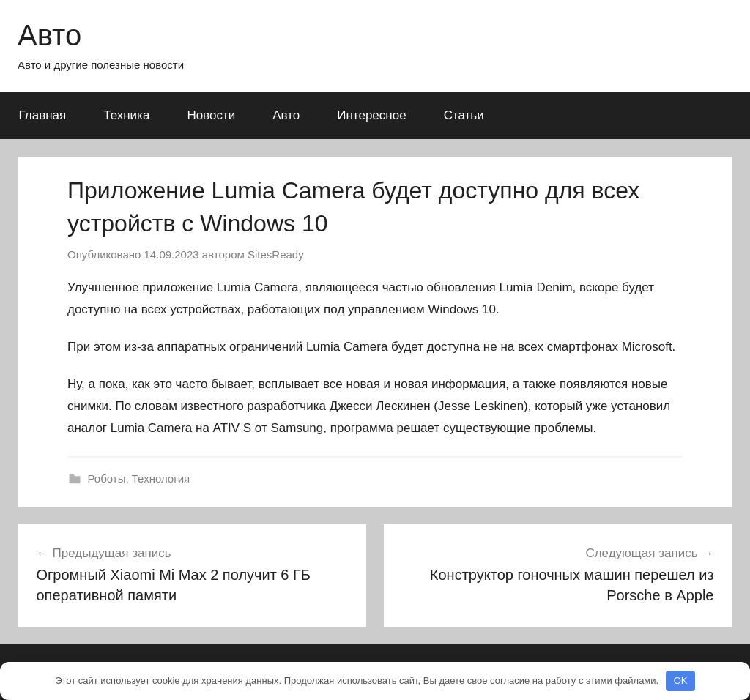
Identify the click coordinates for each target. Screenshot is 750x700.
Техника (126, 115)
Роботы (107, 479)
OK (681, 681)
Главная (43, 115)
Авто (49, 35)
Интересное (371, 115)
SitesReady (276, 254)
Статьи (464, 115)
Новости (211, 115)
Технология (161, 479)
